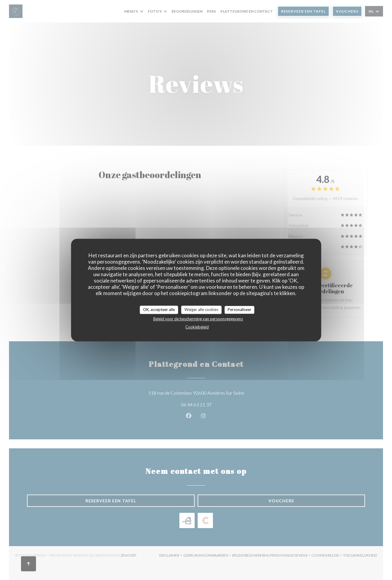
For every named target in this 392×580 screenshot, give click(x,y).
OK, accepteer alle (159, 309)
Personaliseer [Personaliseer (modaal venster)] (239, 309)
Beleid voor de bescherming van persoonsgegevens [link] (198, 319)
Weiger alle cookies (201, 309)
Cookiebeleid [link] (197, 327)
